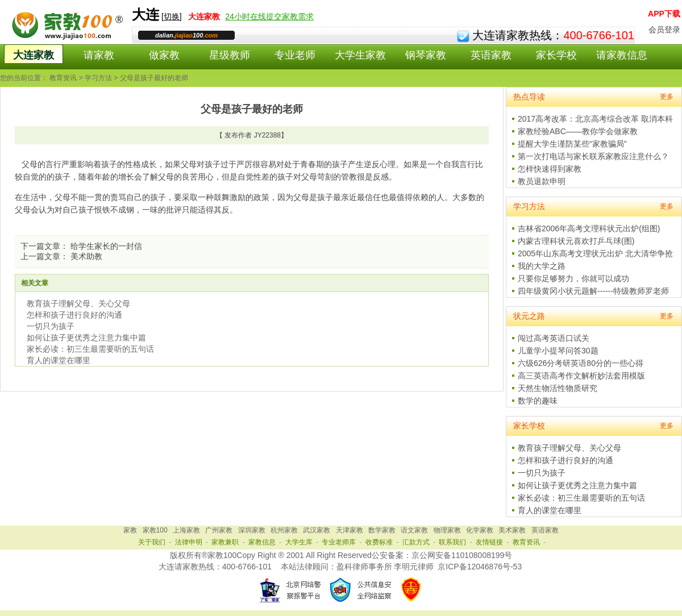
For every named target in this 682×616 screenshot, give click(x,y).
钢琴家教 (426, 55)
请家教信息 (622, 55)
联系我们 (452, 542)
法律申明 (189, 542)
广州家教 (219, 530)
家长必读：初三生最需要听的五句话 (90, 349)
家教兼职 (225, 542)
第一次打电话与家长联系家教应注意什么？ (593, 156)
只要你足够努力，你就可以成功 (573, 278)
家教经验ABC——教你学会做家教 (578, 131)
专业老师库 (339, 542)
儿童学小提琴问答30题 (558, 351)
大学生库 (299, 542)
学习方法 (98, 78)
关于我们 (152, 542)
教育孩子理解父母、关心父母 (78, 303)
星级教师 (230, 55)
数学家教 (382, 530)
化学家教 (480, 530)
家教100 (155, 530)
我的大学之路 (542, 266)
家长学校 (556, 55)
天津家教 (350, 530)
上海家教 (186, 530)
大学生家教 (360, 55)
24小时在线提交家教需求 (269, 16)
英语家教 (491, 55)
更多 (667, 97)
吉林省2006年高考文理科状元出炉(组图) (589, 228)
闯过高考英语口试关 (554, 338)
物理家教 (447, 530)
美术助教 (86, 256)
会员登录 (664, 30)
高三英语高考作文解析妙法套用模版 (581, 376)
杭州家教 (284, 530)
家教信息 (262, 542)
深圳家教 (252, 530)
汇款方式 (416, 542)
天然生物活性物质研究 (558, 388)
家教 (130, 530)
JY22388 (267, 135)
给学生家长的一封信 (106, 246)
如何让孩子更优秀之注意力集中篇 (86, 338)
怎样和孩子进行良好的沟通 (74, 315)
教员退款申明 (542, 181)
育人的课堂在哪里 (59, 360)
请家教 (99, 55)
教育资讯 (63, 78)
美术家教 (512, 530)
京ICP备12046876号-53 (480, 567)
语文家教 (414, 530)
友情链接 (489, 542)
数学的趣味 (538, 401)
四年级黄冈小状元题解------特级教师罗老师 (593, 291)
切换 (172, 16)
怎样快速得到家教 (550, 169)
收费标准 (379, 542)
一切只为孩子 (51, 326)
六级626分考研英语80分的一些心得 (581, 363)
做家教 (164, 55)
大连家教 (34, 55)
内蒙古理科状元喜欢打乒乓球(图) (576, 241)
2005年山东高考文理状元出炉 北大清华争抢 (595, 253)
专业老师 (295, 55)
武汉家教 (317, 530)
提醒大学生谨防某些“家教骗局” (572, 144)
